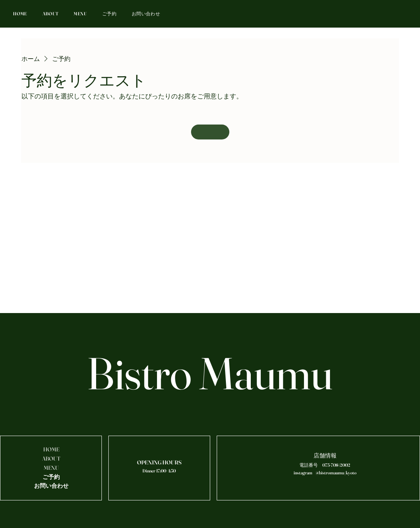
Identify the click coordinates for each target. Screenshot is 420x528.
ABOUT (51, 459)
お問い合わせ (51, 486)
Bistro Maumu (210, 373)
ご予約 (51, 477)
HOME (51, 449)
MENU (51, 468)
